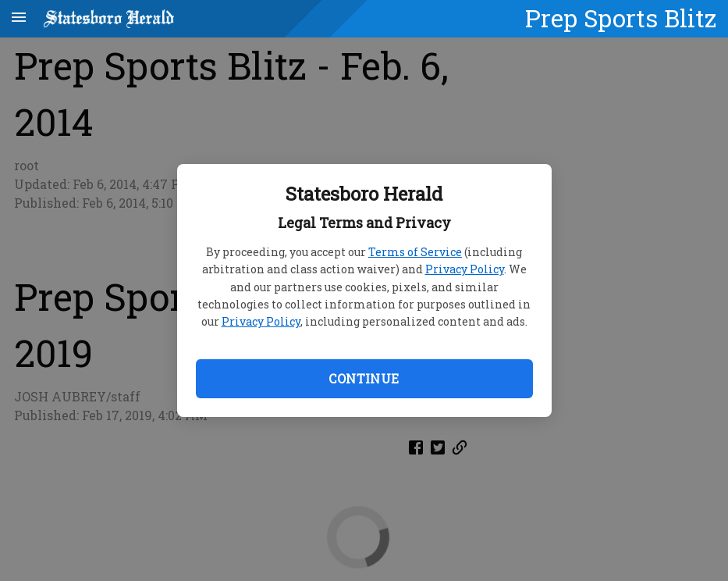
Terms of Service (415, 252)
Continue (364, 378)
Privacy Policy (465, 269)
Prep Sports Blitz (621, 18)
